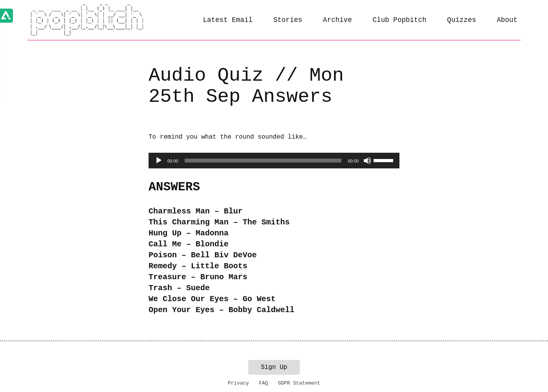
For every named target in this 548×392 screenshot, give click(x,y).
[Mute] (367, 161)
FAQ (264, 383)
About (507, 20)
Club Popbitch (400, 20)
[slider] (263, 161)
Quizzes (462, 20)
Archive (338, 20)
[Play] (159, 161)
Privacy (238, 383)
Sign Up (274, 367)
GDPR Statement (299, 383)
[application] (274, 161)
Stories (288, 20)
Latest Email (228, 20)
